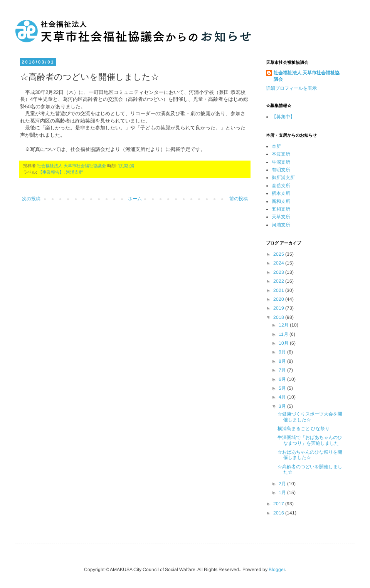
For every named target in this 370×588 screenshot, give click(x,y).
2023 (279, 272)
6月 (283, 379)
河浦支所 (74, 172)
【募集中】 (283, 117)
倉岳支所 (281, 186)
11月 (284, 334)
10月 (284, 343)
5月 (283, 388)
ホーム (135, 199)
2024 (279, 263)
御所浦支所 (283, 178)
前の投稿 (239, 199)
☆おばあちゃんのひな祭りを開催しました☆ (310, 455)
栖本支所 (281, 193)
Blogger (277, 570)
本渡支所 (281, 154)
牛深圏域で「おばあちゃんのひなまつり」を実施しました (310, 440)
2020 (279, 299)
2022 (279, 281)
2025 (279, 254)
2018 (279, 317)
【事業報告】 (51, 172)
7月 (283, 370)
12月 (284, 325)
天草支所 (281, 217)
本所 (276, 146)
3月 (283, 406)
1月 (283, 493)
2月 (283, 484)
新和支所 (281, 201)
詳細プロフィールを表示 (291, 88)
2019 (279, 308)
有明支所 (281, 170)
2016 (279, 513)
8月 (283, 361)
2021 (279, 290)
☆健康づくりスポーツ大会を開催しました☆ (310, 417)
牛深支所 (281, 162)
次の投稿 (31, 199)
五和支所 (281, 209)
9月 (283, 352)
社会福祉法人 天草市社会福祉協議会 (307, 76)
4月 (283, 397)
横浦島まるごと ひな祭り (304, 429)
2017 (279, 504)
